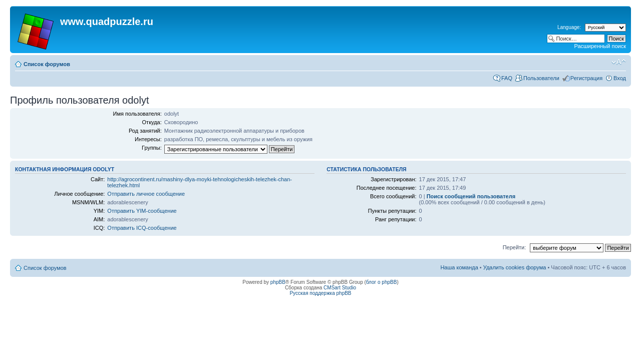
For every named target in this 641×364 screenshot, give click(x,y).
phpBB (278, 282)
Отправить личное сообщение (146, 194)
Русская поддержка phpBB (320, 293)
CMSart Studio (340, 288)
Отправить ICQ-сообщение (142, 228)
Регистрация (586, 78)
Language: (569, 27)
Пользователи (541, 78)
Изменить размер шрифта (619, 62)
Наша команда (459, 267)
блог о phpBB (382, 282)
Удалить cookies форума (515, 267)
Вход (620, 78)
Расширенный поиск (600, 46)
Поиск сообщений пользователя (471, 196)
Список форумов (47, 64)
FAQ (507, 78)
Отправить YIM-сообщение (142, 211)
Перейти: (515, 247)
